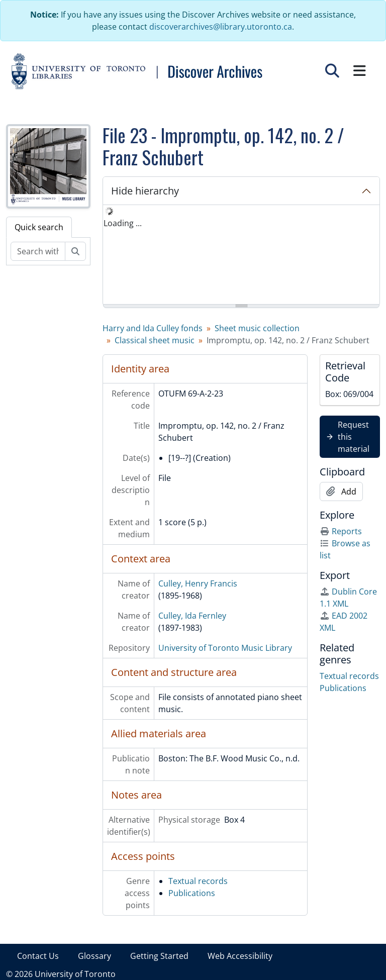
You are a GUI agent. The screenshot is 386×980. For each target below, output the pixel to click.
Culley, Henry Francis (198, 583)
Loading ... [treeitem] (123, 223)
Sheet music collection (257, 328)
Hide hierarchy (145, 191)
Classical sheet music (155, 340)
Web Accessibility (240, 956)
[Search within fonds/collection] (38, 251)
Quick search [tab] (39, 227)
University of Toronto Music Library (225, 648)
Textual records (198, 881)
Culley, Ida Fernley (192, 616)
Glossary (94, 956)
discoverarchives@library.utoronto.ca (221, 27)
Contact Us (38, 956)
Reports (341, 531)
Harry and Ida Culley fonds (153, 328)
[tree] (241, 255)
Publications (192, 893)
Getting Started (159, 956)
